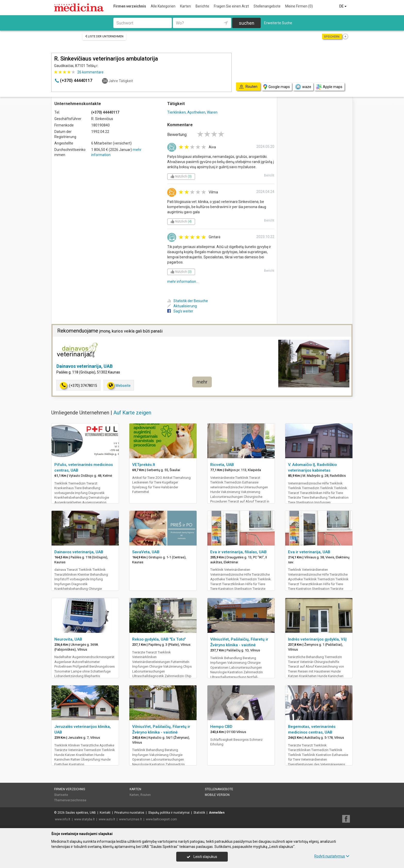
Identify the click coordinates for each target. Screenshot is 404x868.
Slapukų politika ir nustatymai (169, 813)
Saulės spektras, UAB (81, 813)
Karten (186, 6)
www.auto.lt (107, 819)
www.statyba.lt (85, 819)
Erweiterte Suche (278, 23)
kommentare (90, 72)
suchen (247, 23)
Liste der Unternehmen (104, 36)
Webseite (119, 385)
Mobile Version (217, 795)
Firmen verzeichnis (130, 6)
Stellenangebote (267, 6)
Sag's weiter (180, 311)
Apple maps (329, 87)
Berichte (202, 6)
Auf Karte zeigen (132, 413)
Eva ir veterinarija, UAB (309, 552)
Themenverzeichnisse (70, 800)
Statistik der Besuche (188, 301)
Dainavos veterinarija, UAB (85, 366)
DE (343, 6)
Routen (146, 795)
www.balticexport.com (161, 819)
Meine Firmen (299, 6)
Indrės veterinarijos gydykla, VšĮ (317, 639)
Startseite (61, 795)
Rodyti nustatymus (332, 856)
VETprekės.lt (144, 465)
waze (303, 87)
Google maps (277, 87)
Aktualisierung (182, 306)
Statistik (199, 813)
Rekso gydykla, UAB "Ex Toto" (159, 639)
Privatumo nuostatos (129, 813)
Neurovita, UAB (68, 639)
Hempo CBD (221, 727)
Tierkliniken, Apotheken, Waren (192, 112)
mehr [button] (202, 382)
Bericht (269, 175)
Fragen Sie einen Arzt (231, 6)
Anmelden (217, 813)
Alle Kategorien (163, 6)
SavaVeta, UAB (146, 552)
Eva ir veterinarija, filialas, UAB (238, 552)
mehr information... (183, 282)
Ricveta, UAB (222, 465)
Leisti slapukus (202, 857)
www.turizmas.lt (131, 819)
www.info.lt (63, 819)
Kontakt (105, 813)
